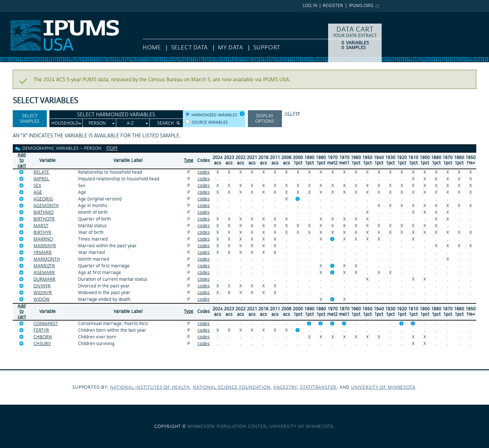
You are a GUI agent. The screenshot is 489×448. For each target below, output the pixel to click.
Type (189, 161)
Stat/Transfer (318, 387)
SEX (37, 186)
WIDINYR (43, 293)
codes (204, 172)
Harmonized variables (214, 115)
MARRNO (43, 239)
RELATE (41, 172)
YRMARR (43, 253)
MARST (41, 226)
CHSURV (42, 344)
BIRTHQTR (44, 219)
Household (65, 123)
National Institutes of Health (150, 387)
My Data (230, 48)
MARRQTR (44, 266)
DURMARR (44, 279)
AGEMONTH (46, 206)
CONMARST (46, 324)
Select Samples (30, 119)
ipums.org (361, 6)
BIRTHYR (42, 233)
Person (97, 123)
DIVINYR (42, 286)
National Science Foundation (232, 387)
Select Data (189, 48)
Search (165, 123)
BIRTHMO (43, 213)
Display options (265, 119)
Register (333, 6)
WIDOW (42, 300)
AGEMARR (44, 273)
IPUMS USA (13, 15)
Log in (310, 6)
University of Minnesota (383, 387)
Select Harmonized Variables (116, 115)
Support (267, 48)
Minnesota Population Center (227, 427)
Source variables (210, 123)
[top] (112, 148)
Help (290, 114)
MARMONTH (47, 259)
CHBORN (43, 337)
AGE (38, 192)
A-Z (130, 123)
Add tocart (22, 161)
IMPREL (41, 179)
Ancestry (285, 387)
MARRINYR (45, 246)
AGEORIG (43, 199)
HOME (152, 48)
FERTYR (41, 330)
